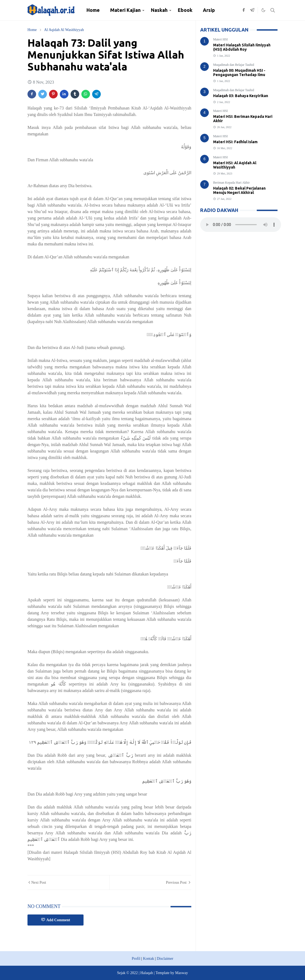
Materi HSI (220, 39)
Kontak (149, 959)
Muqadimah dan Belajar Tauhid (234, 65)
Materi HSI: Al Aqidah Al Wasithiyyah (235, 165)
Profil (136, 959)
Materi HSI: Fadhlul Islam (235, 142)
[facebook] (244, 10)
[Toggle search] (273, 10)
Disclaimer (165, 959)
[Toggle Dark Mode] (263, 10)
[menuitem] (93, 10)
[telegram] (252, 10)
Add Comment (56, 920)
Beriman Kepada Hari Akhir (231, 183)
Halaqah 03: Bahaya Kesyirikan (241, 96)
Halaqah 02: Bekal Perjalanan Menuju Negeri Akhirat (239, 190)
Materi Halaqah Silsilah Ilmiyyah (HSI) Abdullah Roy (242, 47)
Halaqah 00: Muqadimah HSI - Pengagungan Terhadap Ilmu (239, 73)
